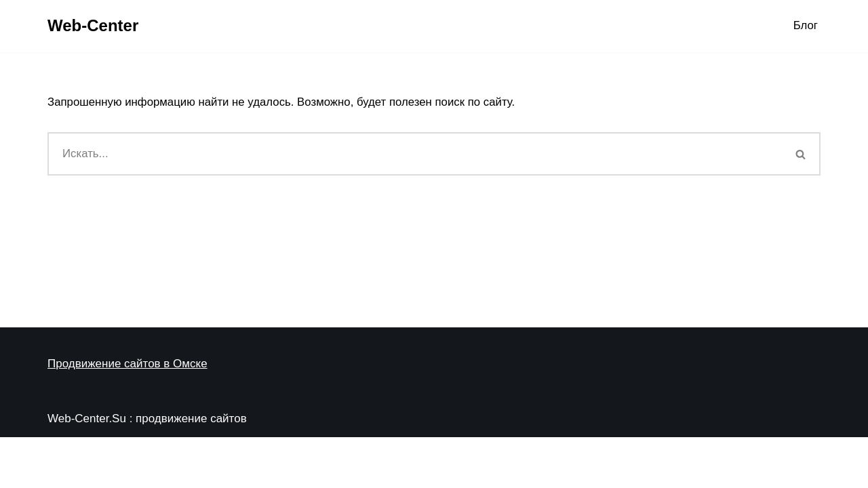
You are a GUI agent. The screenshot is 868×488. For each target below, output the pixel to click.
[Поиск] (415, 155)
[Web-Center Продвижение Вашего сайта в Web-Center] (93, 26)
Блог (805, 26)
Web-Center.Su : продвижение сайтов (147, 469)
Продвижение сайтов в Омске (127, 414)
